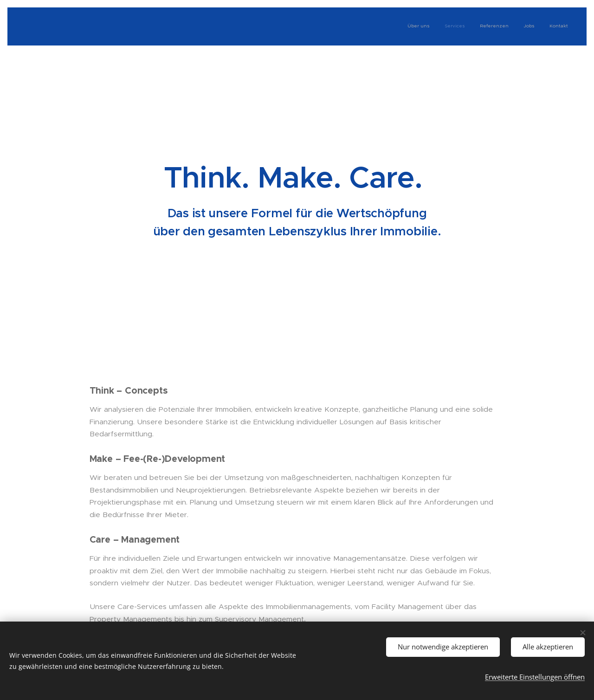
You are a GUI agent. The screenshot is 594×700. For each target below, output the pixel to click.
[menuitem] (511, 26)
